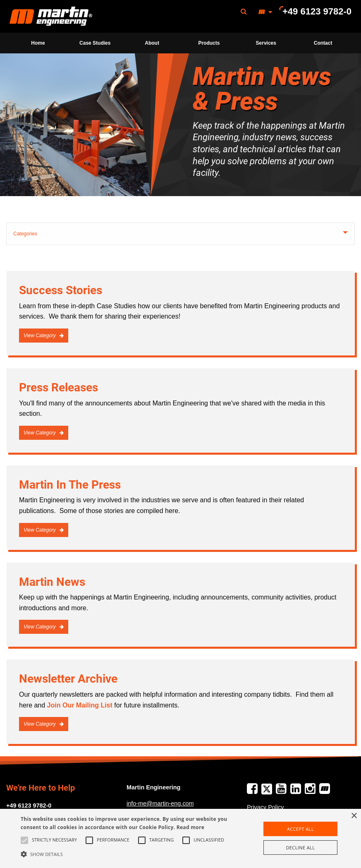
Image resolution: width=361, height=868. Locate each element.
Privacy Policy (265, 807)
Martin (51, 17)
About (152, 43)
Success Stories (61, 290)
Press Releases (59, 387)
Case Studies (95, 43)
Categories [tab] (25, 234)
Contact (323, 43)
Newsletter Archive (68, 679)
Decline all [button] (300, 848)
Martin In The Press (70, 485)
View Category (40, 336)
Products (209, 43)
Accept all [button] (300, 829)
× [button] (354, 816)
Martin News (52, 582)
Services (266, 43)
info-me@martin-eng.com (160, 803)
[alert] (180, 838)
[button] (124, 854)
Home (38, 43)
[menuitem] (51, 16)
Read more (190, 827)
